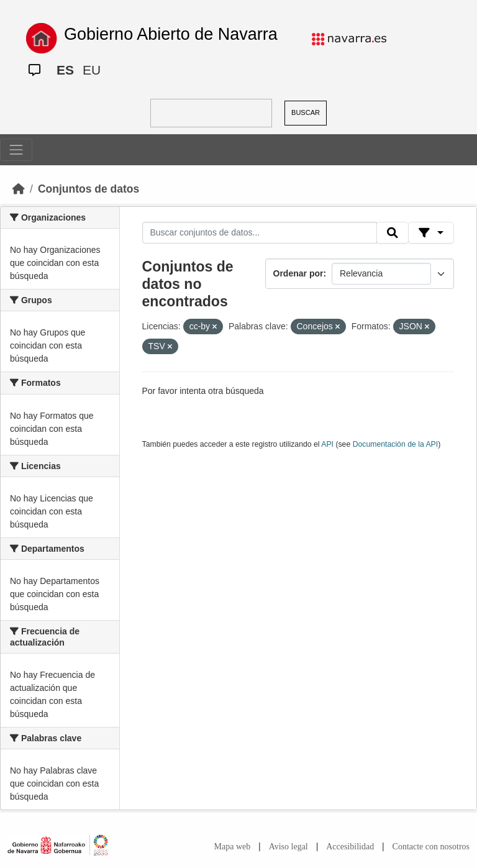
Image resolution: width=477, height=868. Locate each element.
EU (92, 70)
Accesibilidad (350, 847)
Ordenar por (298, 273)
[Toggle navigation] (16, 150)
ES (65, 70)
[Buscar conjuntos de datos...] (260, 233)
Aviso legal (288, 847)
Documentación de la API (396, 444)
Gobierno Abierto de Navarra (171, 34)
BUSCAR (306, 112)
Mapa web (233, 847)
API (327, 444)
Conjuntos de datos (89, 189)
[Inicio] (19, 189)
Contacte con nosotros (431, 847)
